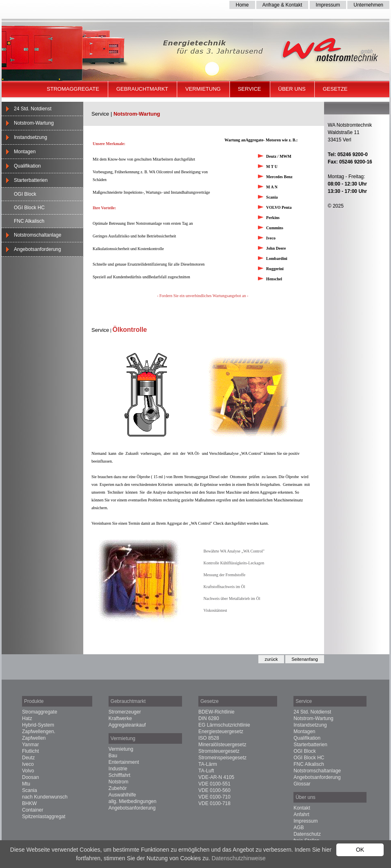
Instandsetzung (30, 137)
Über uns (292, 89)
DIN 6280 (209, 718)
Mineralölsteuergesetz (222, 745)
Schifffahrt (120, 775)
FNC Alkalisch (29, 221)
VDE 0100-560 (214, 790)
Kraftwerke (120, 718)
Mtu (26, 784)
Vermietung (203, 89)
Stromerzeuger (125, 712)
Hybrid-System (38, 725)
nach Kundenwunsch (45, 797)
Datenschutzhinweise (238, 858)
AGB (299, 828)
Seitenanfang (305, 659)
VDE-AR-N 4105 (216, 777)
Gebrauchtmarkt (142, 89)
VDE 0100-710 (214, 797)
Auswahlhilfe (122, 795)
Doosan (30, 777)
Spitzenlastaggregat (44, 817)
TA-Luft (206, 771)
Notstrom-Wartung (34, 123)
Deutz (28, 758)
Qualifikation (27, 166)
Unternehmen (368, 5)
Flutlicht (30, 751)
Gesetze (335, 89)
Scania (30, 790)
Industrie (118, 769)
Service (250, 89)
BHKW (29, 803)
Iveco (28, 764)
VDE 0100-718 (214, 803)
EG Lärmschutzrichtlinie (224, 725)
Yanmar (30, 745)
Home (242, 5)
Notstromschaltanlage (38, 235)
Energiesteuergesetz (221, 732)
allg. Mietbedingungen (132, 801)
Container (33, 810)
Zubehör (118, 788)
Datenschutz (307, 834)
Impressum (328, 5)
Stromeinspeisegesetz (222, 758)
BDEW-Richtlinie (216, 712)
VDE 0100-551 (214, 784)
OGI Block (25, 194)
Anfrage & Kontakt (282, 5)
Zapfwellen (34, 738)
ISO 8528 (209, 738)
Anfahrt (301, 814)
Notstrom (119, 782)
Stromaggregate (73, 89)
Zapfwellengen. (39, 732)
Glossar (302, 784)
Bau (113, 756)
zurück (271, 659)
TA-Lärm (208, 764)
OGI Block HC (29, 208)
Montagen (25, 152)
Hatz (27, 718)
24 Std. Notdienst (33, 109)
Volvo (28, 771)
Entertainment (124, 762)
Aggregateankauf (127, 725)
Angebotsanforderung (37, 249)
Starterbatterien (31, 180)
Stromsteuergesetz (219, 751)
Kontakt (302, 808)
